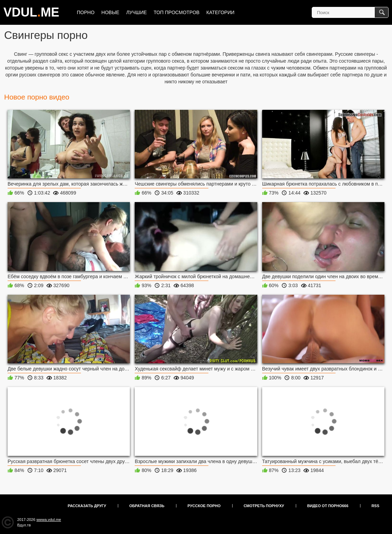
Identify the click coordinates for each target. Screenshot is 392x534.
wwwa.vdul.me (49, 520)
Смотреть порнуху (264, 506)
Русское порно (204, 506)
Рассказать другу (87, 506)
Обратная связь (147, 506)
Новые (110, 12)
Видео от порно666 (328, 506)
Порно (86, 12)
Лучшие (136, 12)
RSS (375, 506)
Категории (220, 12)
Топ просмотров (177, 12)
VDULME (31, 12)
